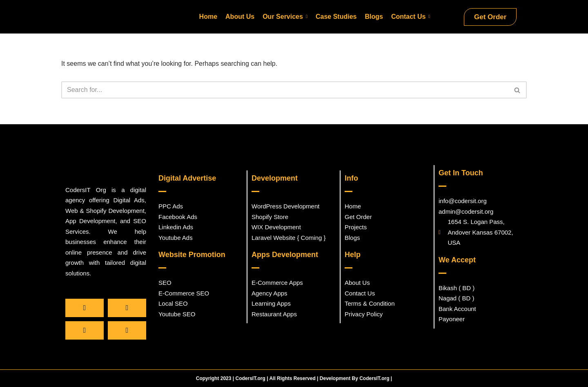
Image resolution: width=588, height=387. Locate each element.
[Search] (285, 91)
